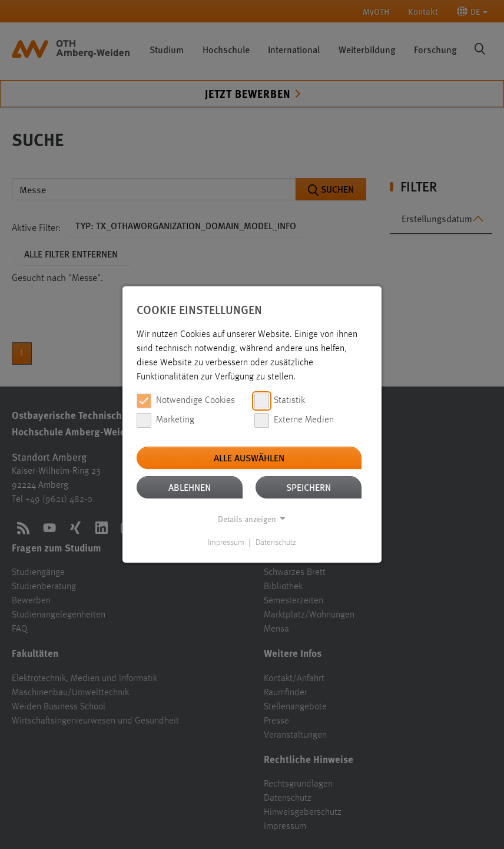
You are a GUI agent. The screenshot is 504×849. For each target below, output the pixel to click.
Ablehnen (190, 487)
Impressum (226, 543)
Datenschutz (276, 543)
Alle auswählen (249, 457)
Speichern (309, 487)
